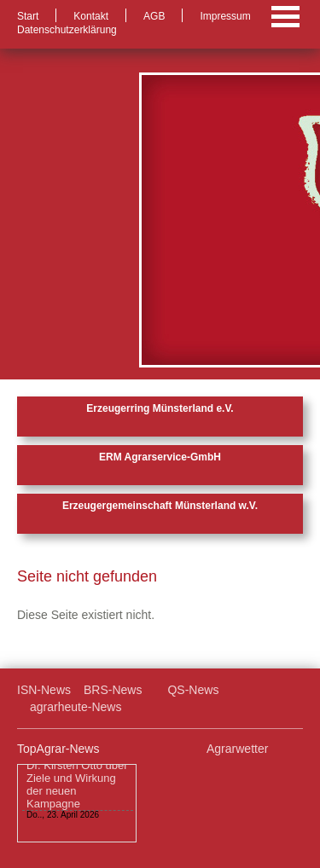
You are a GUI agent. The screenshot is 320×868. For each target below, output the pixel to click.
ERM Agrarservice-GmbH (160, 457)
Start (28, 16)
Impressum (225, 16)
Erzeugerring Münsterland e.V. (160, 408)
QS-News (193, 690)
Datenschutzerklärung (67, 30)
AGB (154, 16)
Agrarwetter (237, 749)
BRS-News (113, 690)
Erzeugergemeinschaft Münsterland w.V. (160, 506)
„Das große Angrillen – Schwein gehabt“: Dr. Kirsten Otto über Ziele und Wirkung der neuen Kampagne (77, 774)
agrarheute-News (76, 707)
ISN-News (44, 690)
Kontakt (91, 16)
